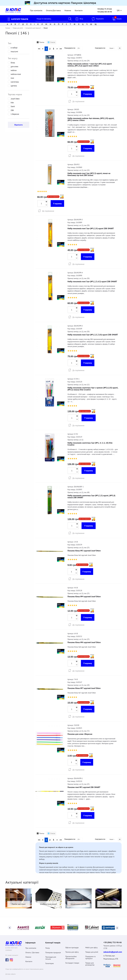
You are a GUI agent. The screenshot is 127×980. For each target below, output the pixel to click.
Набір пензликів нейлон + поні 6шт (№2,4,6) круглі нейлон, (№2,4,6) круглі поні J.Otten (90, 64)
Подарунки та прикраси (90, 955)
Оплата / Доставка (32, 950)
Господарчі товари (72, 961)
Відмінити (19, 124)
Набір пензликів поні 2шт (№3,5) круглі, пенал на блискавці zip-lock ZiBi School (89, 173)
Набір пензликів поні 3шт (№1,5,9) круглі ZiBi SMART (91, 227)
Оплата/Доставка (53, 9)
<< (39, 48)
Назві (112, 47)
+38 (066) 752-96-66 (112, 940)
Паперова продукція (53, 950)
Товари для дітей (18, 27)
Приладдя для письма (51, 956)
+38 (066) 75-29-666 (105, 8)
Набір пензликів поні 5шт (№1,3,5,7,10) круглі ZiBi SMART (93, 334)
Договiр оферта (10, 972)
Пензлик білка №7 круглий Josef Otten (84, 687)
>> (61, 48)
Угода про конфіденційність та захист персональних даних (24, 967)
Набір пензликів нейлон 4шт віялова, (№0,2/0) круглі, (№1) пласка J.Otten (91, 118)
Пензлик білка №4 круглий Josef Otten (84, 595)
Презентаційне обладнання (71, 955)
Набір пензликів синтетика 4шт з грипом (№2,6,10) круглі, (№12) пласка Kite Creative (93, 388)
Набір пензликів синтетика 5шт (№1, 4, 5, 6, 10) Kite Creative (90, 443)
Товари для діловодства (90, 962)
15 (79, 47)
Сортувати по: (100, 47)
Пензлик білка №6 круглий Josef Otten (84, 641)
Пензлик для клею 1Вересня (80, 733)
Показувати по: (70, 47)
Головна (8, 27)
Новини (68, 9)
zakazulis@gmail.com (113, 950)
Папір (48, 946)
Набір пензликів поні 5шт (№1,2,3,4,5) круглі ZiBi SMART (92, 280)
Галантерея (49, 961)
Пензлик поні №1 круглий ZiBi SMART (84, 786)
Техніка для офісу (72, 950)
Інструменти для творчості (33, 27)
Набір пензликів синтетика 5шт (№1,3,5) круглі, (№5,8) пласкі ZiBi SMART (91, 495)
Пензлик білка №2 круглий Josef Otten (84, 550)
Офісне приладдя (72, 945)
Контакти (79, 9)
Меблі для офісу (91, 945)
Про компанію (36, 9)
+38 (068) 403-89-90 (105, 11)
